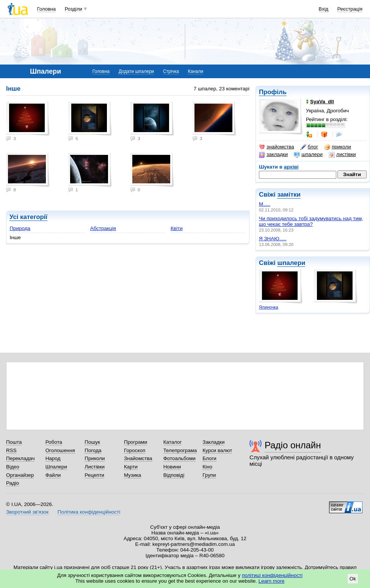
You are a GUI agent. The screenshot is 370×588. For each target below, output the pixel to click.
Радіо (13, 483)
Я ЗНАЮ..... (273, 239)
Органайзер (20, 475)
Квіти (177, 228)
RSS (11, 450)
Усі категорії (28, 217)
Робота (54, 442)
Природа (20, 228)
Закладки (213, 442)
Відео (13, 467)
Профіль (273, 92)
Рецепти (94, 475)
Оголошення (60, 450)
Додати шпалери (136, 71)
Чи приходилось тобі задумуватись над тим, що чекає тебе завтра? (311, 221)
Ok (353, 579)
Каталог (173, 442)
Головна (46, 9)
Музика (132, 475)
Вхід (324, 9)
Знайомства (138, 458)
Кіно (207, 467)
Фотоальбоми (180, 458)
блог (309, 147)
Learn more (272, 581)
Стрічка (171, 71)
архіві (291, 167)
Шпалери (56, 467)
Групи (209, 475)
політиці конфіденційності (272, 575)
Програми (136, 442)
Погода (93, 450)
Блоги (209, 458)
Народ (53, 458)
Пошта (14, 442)
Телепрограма (180, 450)
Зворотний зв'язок (27, 512)
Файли (53, 475)
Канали (196, 71)
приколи (338, 147)
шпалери (308, 154)
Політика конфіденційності (89, 512)
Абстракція (103, 228)
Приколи (95, 458)
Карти (131, 467)
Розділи (74, 9)
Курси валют (217, 450)
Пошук (92, 442)
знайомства (277, 147)
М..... (265, 204)
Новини (172, 467)
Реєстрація (350, 9)
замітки (289, 195)
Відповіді (174, 475)
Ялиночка (269, 307)
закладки (273, 154)
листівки (342, 154)
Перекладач (20, 458)
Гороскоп (135, 450)
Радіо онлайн (293, 445)
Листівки (95, 467)
